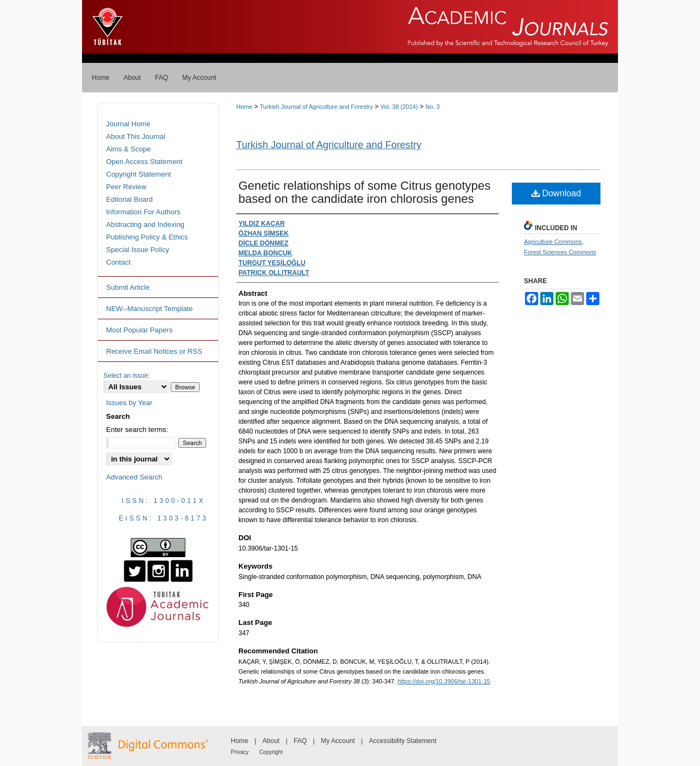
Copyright (271, 752)
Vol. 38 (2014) (399, 107)
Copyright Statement (139, 174)
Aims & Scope (129, 149)
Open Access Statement (144, 162)
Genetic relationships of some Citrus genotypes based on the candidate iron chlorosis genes (364, 192)
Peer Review (126, 187)
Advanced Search (134, 477)
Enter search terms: (137, 429)
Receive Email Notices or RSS (154, 351)
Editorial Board (129, 199)
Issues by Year (129, 403)
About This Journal (136, 136)
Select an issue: (127, 376)
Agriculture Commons (553, 242)
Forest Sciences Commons (560, 252)
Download (556, 193)
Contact (118, 262)
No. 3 (433, 107)
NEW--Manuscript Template (149, 309)
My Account (338, 741)
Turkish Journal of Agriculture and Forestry (316, 107)
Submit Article (128, 287)
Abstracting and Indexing (145, 224)
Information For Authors (143, 212)
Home (244, 107)
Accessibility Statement (403, 741)
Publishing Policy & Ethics (147, 237)
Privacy (240, 752)
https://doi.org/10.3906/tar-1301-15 (444, 681)
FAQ (300, 741)
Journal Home (128, 124)
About (271, 741)
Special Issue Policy (138, 250)
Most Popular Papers (139, 330)
